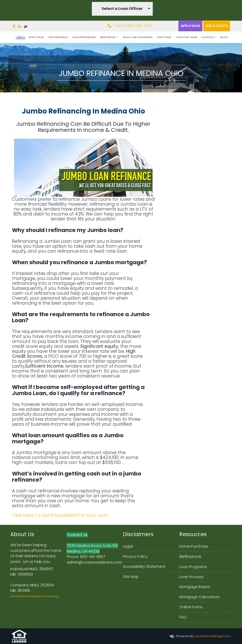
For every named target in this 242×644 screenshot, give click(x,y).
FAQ (183, 617)
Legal (128, 546)
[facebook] (14, 26)
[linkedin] (19, 26)
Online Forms (191, 607)
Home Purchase (194, 546)
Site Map (131, 577)
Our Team (164, 37)
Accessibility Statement (144, 567)
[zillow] (26, 26)
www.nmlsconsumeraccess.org (35, 596)
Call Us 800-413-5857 (130, 26)
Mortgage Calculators (200, 597)
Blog (224, 37)
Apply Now (190, 26)
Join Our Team (186, 37)
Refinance (190, 556)
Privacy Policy (135, 556)
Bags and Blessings (138, 37)
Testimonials (58, 37)
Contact (208, 37)
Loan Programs (84, 37)
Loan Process (191, 577)
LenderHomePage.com (213, 636)
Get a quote (217, 26)
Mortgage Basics (195, 587)
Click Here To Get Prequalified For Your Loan (60, 515)
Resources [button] (108, 37)
